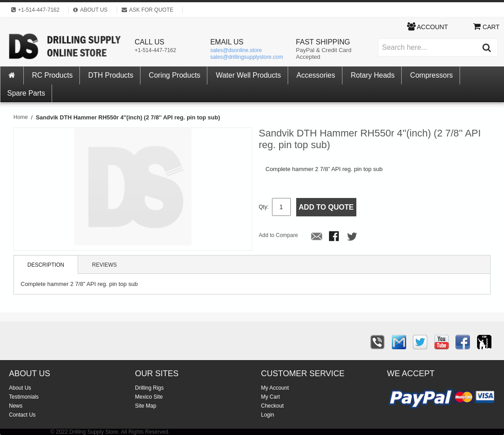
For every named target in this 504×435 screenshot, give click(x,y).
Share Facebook (335, 237)
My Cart (271, 397)
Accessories (316, 75)
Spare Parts (26, 93)
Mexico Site (149, 397)
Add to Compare (278, 235)
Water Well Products (248, 75)
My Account (275, 388)
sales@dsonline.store (236, 50)
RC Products (52, 75)
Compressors (432, 75)
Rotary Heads (373, 75)
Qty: (264, 207)
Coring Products (175, 75)
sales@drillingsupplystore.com (246, 57)
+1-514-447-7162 (155, 50)
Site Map (146, 406)
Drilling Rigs (149, 388)
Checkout (273, 406)
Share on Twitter (353, 237)
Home (21, 117)
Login (268, 415)
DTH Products (111, 75)
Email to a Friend (317, 237)
